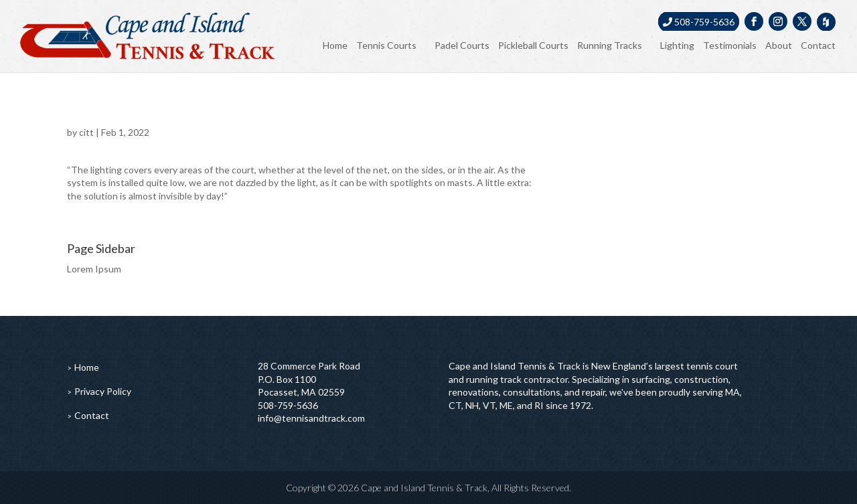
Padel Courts (462, 45)
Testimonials (730, 45)
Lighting (677, 45)
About (779, 45)
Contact (818, 45)
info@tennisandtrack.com (311, 418)
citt (86, 132)
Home (335, 45)
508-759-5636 (699, 22)
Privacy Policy (103, 391)
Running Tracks (610, 45)
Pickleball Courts (533, 45)
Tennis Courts (386, 45)
